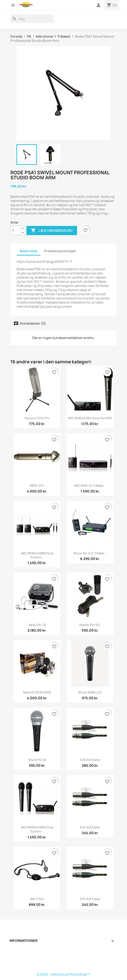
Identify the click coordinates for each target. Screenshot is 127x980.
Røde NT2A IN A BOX (37, 692)
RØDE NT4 (37, 486)
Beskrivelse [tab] (29, 251)
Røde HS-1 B (37, 625)
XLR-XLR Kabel (90, 760)
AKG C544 (37, 899)
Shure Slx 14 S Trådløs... (90, 553)
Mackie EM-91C (90, 625)
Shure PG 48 (37, 760)
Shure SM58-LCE (90, 692)
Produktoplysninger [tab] (60, 251)
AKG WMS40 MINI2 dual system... (37, 555)
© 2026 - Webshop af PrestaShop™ (63, 974)
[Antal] (15, 231)
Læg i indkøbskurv (52, 231)
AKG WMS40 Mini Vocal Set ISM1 (90, 418)
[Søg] (32, 19)
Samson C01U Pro (37, 418)
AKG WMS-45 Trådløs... (90, 486)
